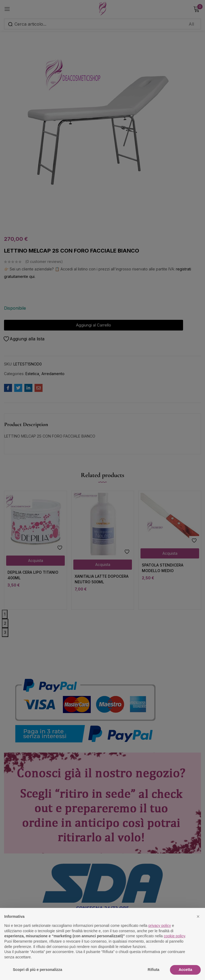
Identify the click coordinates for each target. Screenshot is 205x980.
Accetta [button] (185, 970)
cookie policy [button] (174, 936)
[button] (198, 916)
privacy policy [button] (160, 926)
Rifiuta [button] (154, 970)
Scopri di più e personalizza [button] (37, 970)
